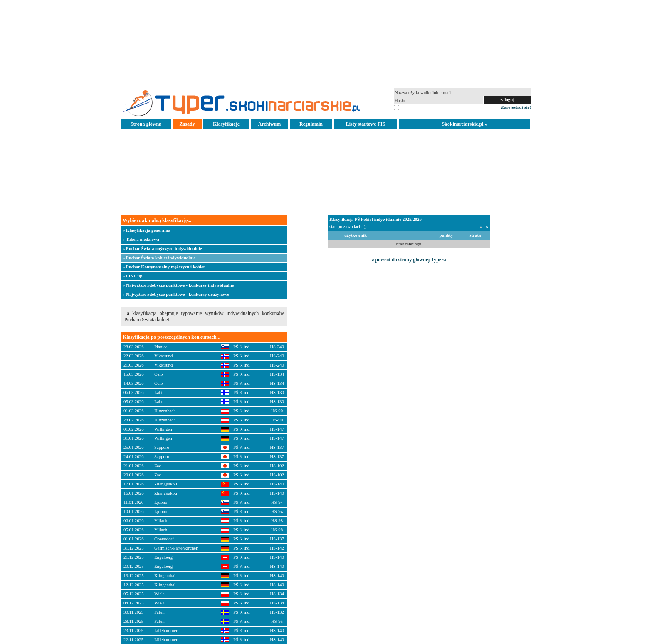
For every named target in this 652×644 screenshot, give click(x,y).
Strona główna (146, 124)
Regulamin (311, 124)
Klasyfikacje (226, 124)
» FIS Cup (132, 276)
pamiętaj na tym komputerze (426, 107)
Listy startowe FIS (366, 124)
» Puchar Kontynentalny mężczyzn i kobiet (164, 267)
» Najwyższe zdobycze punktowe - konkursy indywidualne (178, 285)
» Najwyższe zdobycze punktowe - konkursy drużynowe (176, 294)
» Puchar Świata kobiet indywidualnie (159, 258)
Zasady (187, 124)
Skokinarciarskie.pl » (464, 124)
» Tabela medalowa (141, 239)
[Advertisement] (326, 43)
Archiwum (269, 124)
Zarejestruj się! (516, 107)
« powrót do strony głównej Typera (409, 260)
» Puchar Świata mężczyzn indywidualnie (162, 248)
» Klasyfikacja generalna (147, 230)
